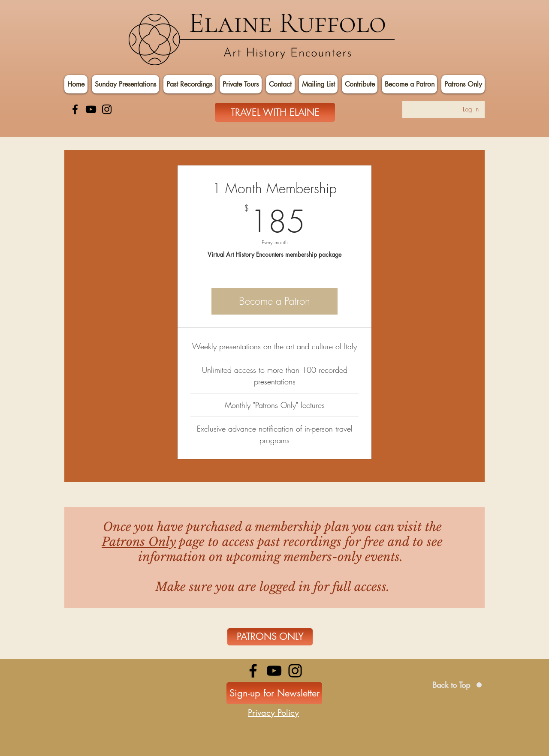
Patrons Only (139, 542)
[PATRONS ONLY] (270, 637)
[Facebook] (75, 109)
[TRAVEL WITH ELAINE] (275, 112)
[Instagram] (107, 109)
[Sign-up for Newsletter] (274, 693)
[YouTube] (91, 109)
